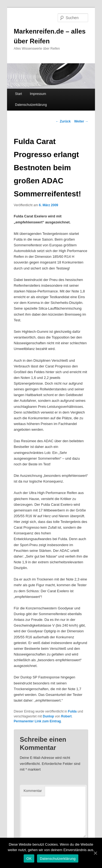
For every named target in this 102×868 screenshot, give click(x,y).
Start (18, 94)
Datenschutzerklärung (31, 105)
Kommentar (33, 791)
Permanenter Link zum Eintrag (37, 721)
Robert (67, 716)
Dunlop (48, 716)
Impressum (38, 94)
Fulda (72, 711)
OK (29, 859)
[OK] (95, 853)
